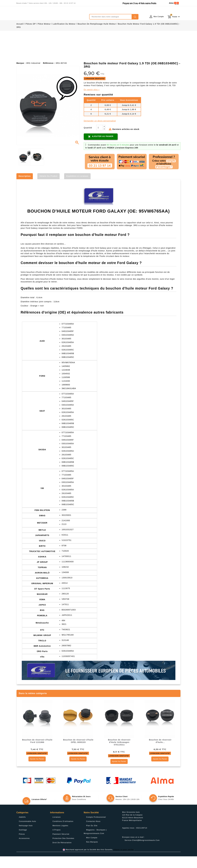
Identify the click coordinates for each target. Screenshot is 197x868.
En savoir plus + (92, 101)
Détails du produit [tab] (48, 188)
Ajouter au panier (101, 148)
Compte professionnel (96, 829)
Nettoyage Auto (26, 837)
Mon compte (92, 849)
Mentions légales (60, 837)
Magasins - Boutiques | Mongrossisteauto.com (95, 843)
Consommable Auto (27, 833)
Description (25, 188)
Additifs (22, 829)
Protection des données (63, 850)
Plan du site (92, 837)
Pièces (22, 846)
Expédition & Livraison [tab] (77, 188)
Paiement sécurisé (61, 846)
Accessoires (24, 850)
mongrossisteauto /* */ (40, 15)
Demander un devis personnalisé (100, 132)
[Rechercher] (114, 17)
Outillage (23, 842)
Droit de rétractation (62, 854)
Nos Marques (92, 854)
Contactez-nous (93, 833)
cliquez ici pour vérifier (124, 861)
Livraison (57, 829)
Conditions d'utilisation (63, 833)
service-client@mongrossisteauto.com (142, 852)
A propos (57, 842)
